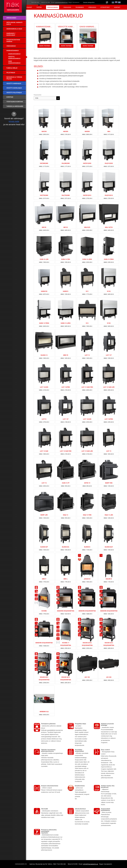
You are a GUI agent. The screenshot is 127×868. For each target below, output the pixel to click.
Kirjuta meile (14, 121)
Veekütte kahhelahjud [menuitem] (14, 88)
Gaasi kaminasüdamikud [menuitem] (14, 62)
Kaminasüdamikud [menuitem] (13, 51)
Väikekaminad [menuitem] (11, 46)
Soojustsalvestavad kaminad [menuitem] (13, 41)
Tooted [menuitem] (39, 7)
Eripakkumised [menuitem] (53, 7)
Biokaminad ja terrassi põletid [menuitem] (14, 78)
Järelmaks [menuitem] (92, 7)
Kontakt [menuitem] (117, 7)
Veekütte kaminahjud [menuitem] (14, 83)
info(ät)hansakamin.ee (61, 2)
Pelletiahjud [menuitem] (11, 73)
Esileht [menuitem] (29, 7)
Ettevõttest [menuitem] (105, 7)
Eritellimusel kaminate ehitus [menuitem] (14, 23)
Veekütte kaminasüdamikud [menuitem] (14, 58)
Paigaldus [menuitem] (67, 7)
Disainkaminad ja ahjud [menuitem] (14, 29)
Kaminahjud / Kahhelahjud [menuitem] (11, 34)
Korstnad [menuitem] (10, 97)
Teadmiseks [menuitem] (80, 7)
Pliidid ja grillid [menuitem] (12, 68)
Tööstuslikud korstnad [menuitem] (15, 102)
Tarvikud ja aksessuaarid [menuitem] (15, 106)
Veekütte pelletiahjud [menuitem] (14, 93)
